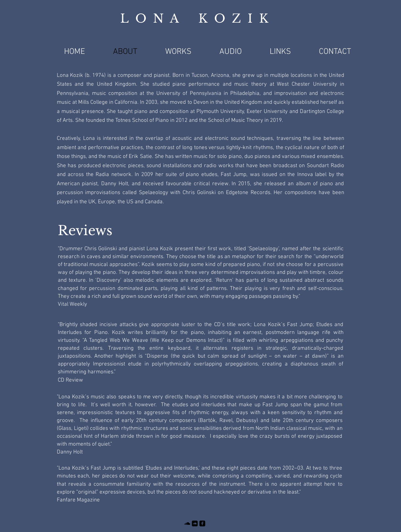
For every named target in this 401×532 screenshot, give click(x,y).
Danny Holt (70, 452)
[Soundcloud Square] (195, 523)
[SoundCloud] (187, 523)
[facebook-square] (202, 523)
